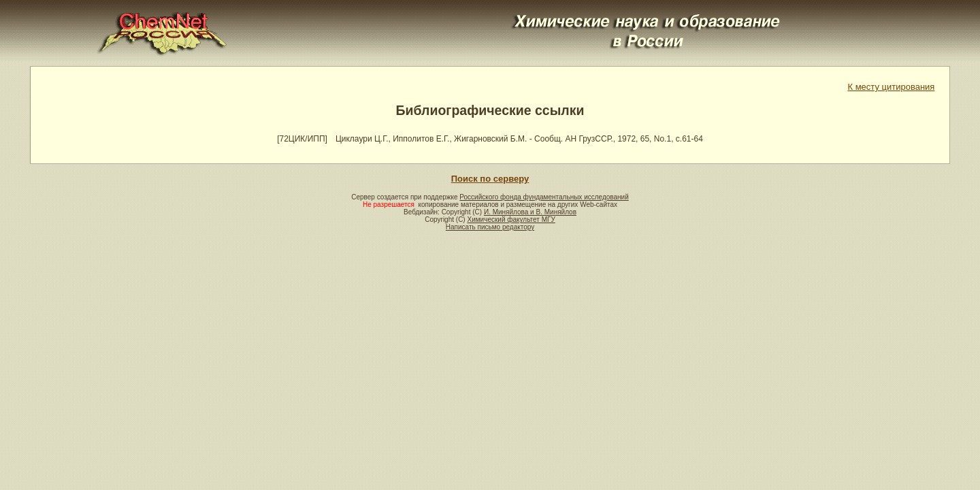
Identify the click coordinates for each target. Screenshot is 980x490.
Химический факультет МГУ (511, 219)
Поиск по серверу (490, 179)
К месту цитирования (891, 87)
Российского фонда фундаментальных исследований (544, 197)
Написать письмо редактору (490, 227)
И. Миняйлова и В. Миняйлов (530, 212)
